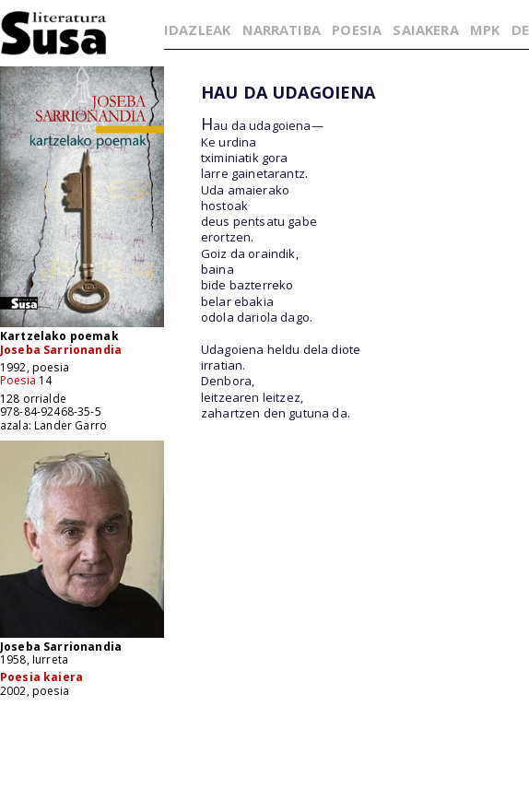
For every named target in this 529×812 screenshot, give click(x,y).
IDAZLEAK (197, 29)
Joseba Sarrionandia (61, 350)
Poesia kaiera (41, 677)
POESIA (357, 29)
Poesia (18, 380)
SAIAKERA (425, 29)
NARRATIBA (282, 29)
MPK (485, 29)
